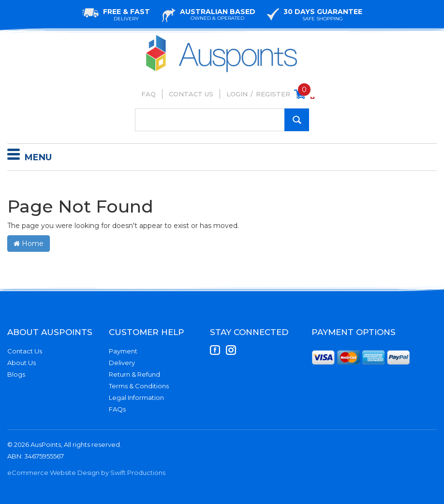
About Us (22, 363)
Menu (30, 156)
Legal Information (136, 397)
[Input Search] (222, 120)
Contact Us (191, 94)
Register (273, 94)
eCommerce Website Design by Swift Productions (86, 473)
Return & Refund (134, 374)
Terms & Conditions (139, 386)
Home (29, 244)
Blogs (16, 374)
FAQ (148, 94)
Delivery (122, 363)
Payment (123, 351)
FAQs (117, 409)
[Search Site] (297, 120)
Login (237, 94)
